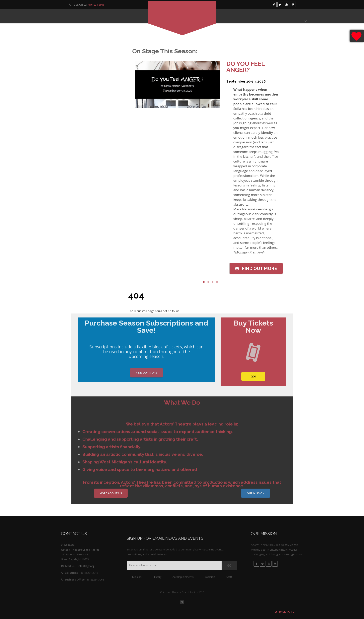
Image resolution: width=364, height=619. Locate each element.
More (263, 268)
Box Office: (86, 5)
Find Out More (146, 377)
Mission (137, 581)
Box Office (274, 16)
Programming (75, 16)
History (157, 581)
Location (210, 581)
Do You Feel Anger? (252, 67)
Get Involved (108, 16)
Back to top (285, 612)
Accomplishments (183, 581)
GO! (253, 380)
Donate (298, 16)
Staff (229, 581)
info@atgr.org (64, 566)
